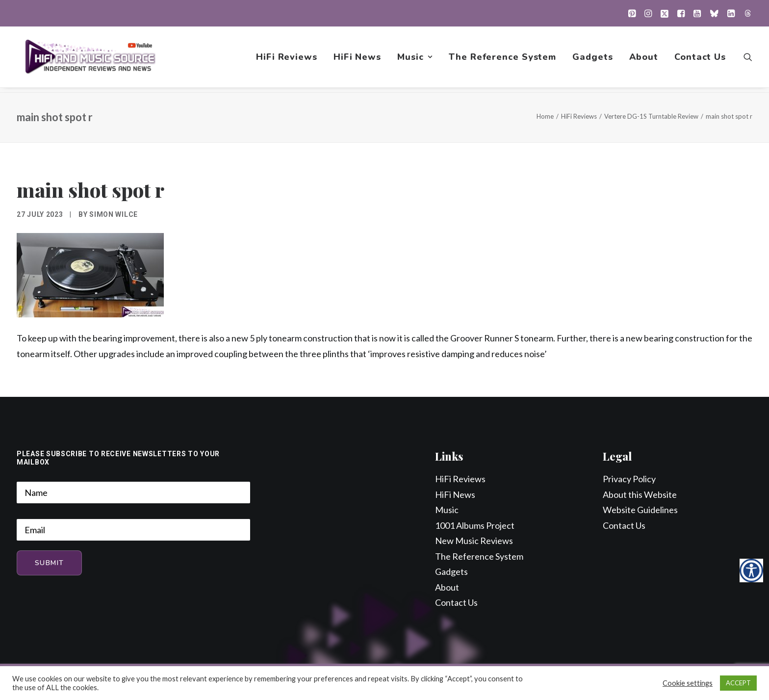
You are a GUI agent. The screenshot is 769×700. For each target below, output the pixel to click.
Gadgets (592, 59)
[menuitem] (632, 13)
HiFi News (357, 59)
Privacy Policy (629, 479)
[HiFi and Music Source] (91, 59)
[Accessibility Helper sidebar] (751, 570)
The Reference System (502, 59)
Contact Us (700, 59)
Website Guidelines (640, 510)
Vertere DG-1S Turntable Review (651, 117)
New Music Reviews (474, 541)
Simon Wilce (114, 215)
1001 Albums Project (475, 526)
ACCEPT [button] (738, 683)
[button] (632, 13)
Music (415, 59)
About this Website (640, 495)
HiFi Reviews (287, 59)
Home (545, 117)
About (644, 59)
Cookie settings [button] (688, 683)
